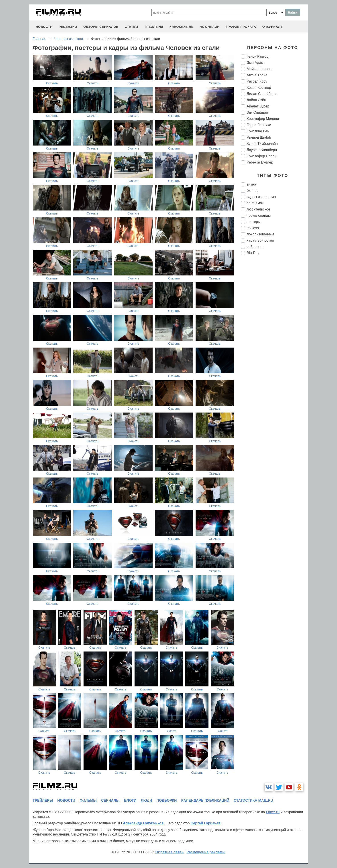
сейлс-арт (255, 247)
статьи (131, 27)
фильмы (88, 800)
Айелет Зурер (258, 106)
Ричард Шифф (259, 137)
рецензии (68, 27)
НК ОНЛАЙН (210, 27)
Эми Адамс (256, 63)
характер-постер (260, 240)
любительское (259, 209)
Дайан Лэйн (256, 100)
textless (253, 228)
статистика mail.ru (253, 800)
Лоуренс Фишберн (262, 150)
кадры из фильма (261, 197)
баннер (253, 191)
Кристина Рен (258, 131)
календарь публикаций (205, 800)
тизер (251, 184)
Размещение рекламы (206, 852)
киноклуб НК (181, 27)
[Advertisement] (274, 333)
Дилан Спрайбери (262, 94)
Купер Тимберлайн (262, 144)
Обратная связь (170, 852)
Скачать (52, 83)
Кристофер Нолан (262, 156)
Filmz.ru (273, 812)
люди (146, 800)
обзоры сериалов (101, 27)
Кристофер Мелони (263, 119)
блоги (130, 800)
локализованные (261, 234)
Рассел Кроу (257, 81)
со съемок (255, 203)
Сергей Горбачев (206, 823)
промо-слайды (259, 215)
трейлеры (154, 27)
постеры (254, 222)
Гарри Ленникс (259, 125)
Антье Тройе (257, 75)
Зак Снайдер (257, 112)
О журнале (273, 27)
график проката (241, 27)
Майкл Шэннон (259, 69)
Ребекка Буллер (260, 162)
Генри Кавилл (258, 56)
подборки (167, 800)
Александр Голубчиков (143, 823)
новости (44, 27)
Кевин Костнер (259, 88)
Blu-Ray (253, 253)
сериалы (110, 800)
